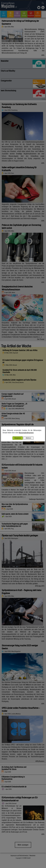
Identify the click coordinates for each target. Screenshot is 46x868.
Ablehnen (28, 438)
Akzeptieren (18, 438)
